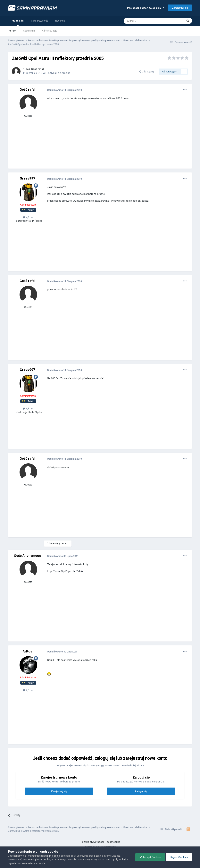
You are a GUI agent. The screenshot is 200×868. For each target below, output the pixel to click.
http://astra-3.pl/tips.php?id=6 (65, 571)
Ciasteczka (114, 842)
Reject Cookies (179, 857)
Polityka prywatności (92, 842)
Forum (12, 31)
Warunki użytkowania (33, 863)
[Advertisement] (93, 137)
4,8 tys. (28, 217)
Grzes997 (27, 178)
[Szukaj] (145, 21)
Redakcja (60, 21)
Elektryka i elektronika (58, 73)
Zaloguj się (141, 791)
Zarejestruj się (180, 8)
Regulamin (29, 31)
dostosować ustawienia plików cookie (29, 859)
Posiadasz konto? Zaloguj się (146, 8)
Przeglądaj (18, 23)
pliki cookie (54, 856)
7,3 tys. (28, 690)
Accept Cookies (150, 857)
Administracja (50, 31)
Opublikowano (64, 90)
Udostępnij (146, 72)
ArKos (27, 651)
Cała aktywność (40, 21)
